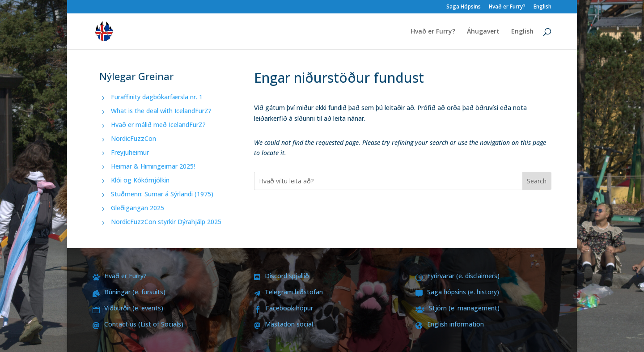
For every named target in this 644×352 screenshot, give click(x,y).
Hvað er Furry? (507, 7)
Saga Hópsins (464, 7)
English (542, 7)
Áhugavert (483, 32)
